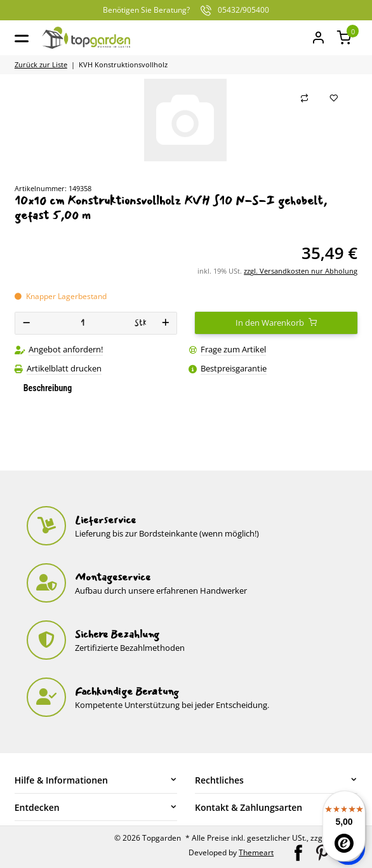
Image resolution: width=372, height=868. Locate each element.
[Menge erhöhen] (166, 323)
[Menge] (82, 323)
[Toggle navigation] (22, 38)
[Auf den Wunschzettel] (334, 99)
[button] (344, 38)
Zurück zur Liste (41, 64)
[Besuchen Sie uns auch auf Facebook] (299, 852)
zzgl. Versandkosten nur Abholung (301, 271)
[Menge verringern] (27, 323)
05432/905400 (186, 10)
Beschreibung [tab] (48, 388)
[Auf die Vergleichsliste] (305, 99)
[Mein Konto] (318, 38)
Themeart (256, 852)
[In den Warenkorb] (276, 323)
